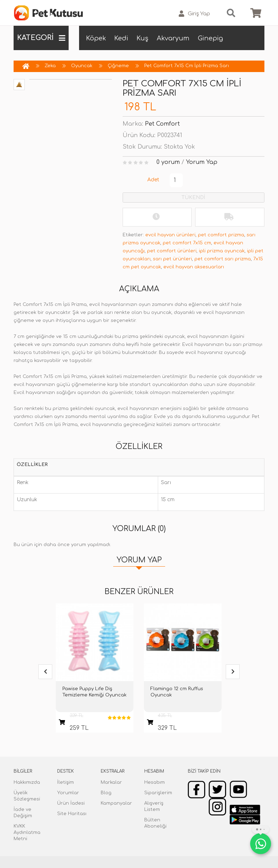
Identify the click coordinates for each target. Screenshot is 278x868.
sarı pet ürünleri (172, 259)
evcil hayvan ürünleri (170, 235)
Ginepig (210, 38)
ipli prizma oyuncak (222, 251)
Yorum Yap (202, 162)
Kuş (142, 38)
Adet (153, 180)
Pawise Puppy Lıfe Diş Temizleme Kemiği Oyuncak (94, 692)
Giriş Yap (194, 14)
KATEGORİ (41, 38)
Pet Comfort (162, 124)
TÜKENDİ (193, 198)
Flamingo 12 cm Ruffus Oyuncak (177, 692)
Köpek (96, 38)
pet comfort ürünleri (172, 251)
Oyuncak (82, 66)
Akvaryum (173, 38)
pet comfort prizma (221, 235)
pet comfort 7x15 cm (187, 243)
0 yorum (168, 162)
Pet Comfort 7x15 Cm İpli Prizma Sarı (187, 66)
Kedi (121, 38)
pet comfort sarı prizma (223, 259)
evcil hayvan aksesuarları (194, 267)
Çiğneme (118, 66)
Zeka (50, 66)
